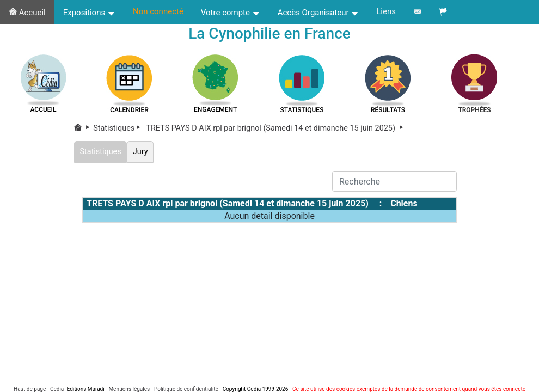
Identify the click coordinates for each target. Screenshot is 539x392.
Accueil (27, 13)
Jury (140, 152)
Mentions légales (129, 389)
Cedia (57, 389)
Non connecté (158, 11)
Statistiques (119, 128)
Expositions (89, 13)
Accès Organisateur (318, 13)
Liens (386, 11)
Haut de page (30, 389)
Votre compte (231, 13)
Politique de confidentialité (186, 389)
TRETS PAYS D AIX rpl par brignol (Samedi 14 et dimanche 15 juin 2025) (275, 128)
